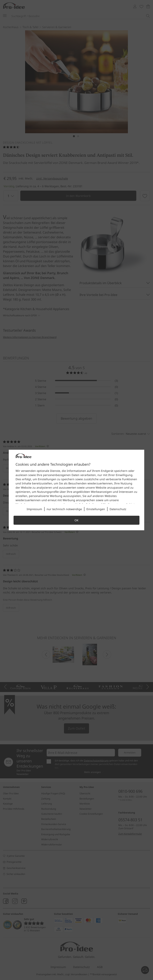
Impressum (34, 509)
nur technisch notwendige (64, 509)
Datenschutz (118, 509)
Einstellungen (96, 509)
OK (76, 520)
